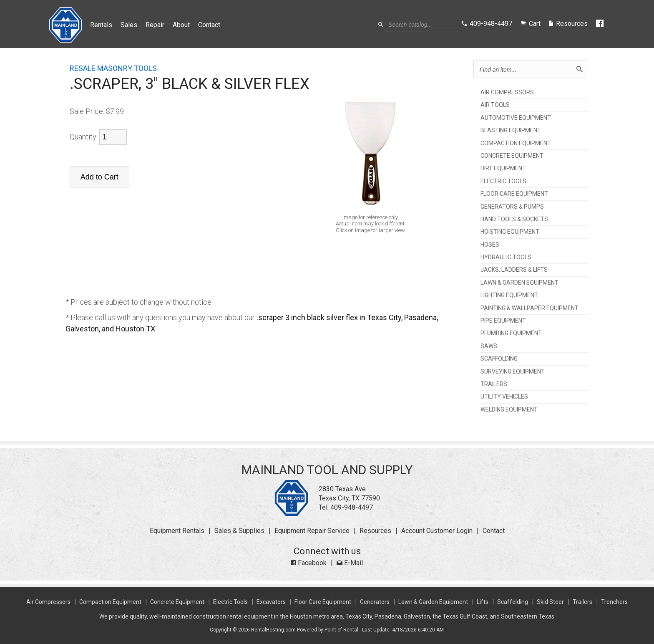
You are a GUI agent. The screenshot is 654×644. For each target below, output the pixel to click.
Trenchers (614, 602)
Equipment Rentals (177, 531)
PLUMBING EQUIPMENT (511, 333)
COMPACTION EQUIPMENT (516, 143)
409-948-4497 (352, 507)
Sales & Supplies (239, 531)
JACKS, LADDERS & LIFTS (514, 270)
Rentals (101, 25)
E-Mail (350, 563)
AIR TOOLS (495, 105)
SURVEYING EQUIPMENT (513, 372)
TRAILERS (494, 384)
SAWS (489, 346)
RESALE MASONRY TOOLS (113, 68)
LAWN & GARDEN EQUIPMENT (519, 283)
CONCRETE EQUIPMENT (512, 156)
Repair (155, 25)
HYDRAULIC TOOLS (506, 257)
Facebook (309, 563)
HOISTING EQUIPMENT (510, 232)
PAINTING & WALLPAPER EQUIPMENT (529, 308)
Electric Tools (230, 602)
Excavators (271, 602)
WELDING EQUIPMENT (509, 410)
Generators (375, 602)
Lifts (483, 602)
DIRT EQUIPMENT (503, 168)
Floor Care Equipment (323, 602)
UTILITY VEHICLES (504, 397)
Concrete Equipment (177, 602)
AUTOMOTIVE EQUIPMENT (516, 118)
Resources (375, 531)
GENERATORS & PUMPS (512, 207)
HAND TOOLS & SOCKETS (514, 219)
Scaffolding (513, 602)
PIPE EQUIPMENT (503, 321)
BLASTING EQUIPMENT (511, 130)
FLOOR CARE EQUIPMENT (514, 194)
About (181, 25)
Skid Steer (550, 602)
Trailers (582, 602)
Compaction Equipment (110, 602)
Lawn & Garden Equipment (433, 602)
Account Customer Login (437, 531)
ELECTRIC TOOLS (503, 181)
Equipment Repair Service (312, 531)
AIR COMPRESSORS (507, 92)
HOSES (490, 245)
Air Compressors (48, 602)
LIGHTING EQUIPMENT (509, 295)
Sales (129, 25)
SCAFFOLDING (499, 359)
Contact (209, 25)
